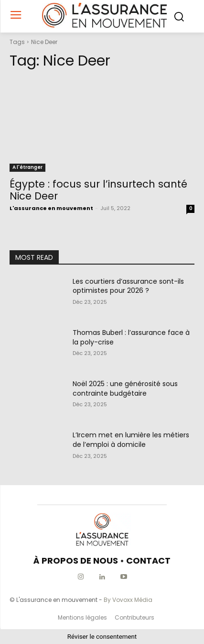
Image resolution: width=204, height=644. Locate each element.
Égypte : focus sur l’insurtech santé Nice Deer (98, 190)
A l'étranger (27, 167)
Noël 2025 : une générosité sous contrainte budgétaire (125, 389)
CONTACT (148, 561)
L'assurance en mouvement (51, 208)
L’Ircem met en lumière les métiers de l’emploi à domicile (131, 440)
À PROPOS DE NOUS (76, 561)
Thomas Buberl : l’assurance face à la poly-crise (131, 337)
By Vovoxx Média (128, 600)
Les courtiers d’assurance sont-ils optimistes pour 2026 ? (128, 286)
